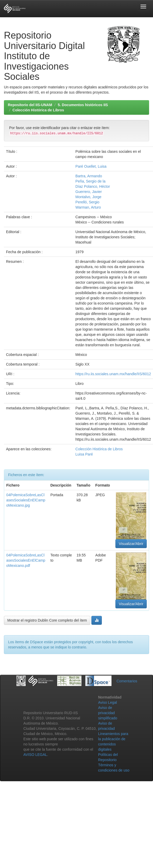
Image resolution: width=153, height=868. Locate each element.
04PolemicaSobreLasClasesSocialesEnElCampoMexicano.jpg (26, 500)
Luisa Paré (84, 454)
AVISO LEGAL (35, 755)
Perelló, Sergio (87, 202)
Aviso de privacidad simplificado (108, 713)
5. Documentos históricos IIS (83, 105)
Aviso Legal (108, 702)
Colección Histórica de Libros (38, 110)
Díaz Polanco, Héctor (93, 186)
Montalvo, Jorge (89, 197)
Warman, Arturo (88, 207)
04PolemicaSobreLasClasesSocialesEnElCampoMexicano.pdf (26, 560)
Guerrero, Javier (89, 192)
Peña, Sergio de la (90, 181)
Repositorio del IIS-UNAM (30, 105)
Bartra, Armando (89, 176)
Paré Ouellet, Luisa (91, 166)
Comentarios (127, 681)
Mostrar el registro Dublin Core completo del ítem (47, 620)
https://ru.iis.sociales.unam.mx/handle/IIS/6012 (113, 374)
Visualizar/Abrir (131, 544)
